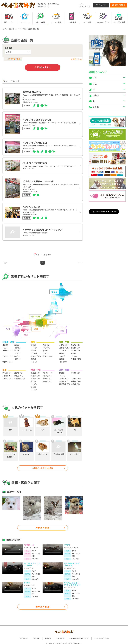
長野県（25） (65, 347)
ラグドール (29, 543)
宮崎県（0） (64, 380)
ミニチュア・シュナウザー (32, 563)
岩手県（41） (8, 350)
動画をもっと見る (43, 605)
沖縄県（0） (76, 383)
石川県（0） (64, 350)
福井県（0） (76, 350)
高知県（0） (47, 374)
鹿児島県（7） (65, 383)
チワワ (67, 543)
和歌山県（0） (20, 377)
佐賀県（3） (76, 372)
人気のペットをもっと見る (43, 466)
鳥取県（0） (47, 380)
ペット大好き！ (10, 29)
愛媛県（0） (36, 374)
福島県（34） (8, 361)
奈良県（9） (19, 374)
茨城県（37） (36, 355)
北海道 (54, 291)
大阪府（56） (8, 372)
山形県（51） (8, 355)
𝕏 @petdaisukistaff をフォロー (104, 212)
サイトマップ (24, 637)
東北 (57, 310)
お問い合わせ (85, 6)
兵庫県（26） (8, 377)
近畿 (36, 328)
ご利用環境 (60, 637)
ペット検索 (22, 29)
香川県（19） (48, 372)
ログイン (102, 5)
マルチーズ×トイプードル (72, 563)
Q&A (82, 4)
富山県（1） (76, 347)
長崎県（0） (64, 377)
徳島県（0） (36, 372)
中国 (18, 320)
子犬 (95, 78)
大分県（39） (76, 377)
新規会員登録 (120, 5)
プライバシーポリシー (101, 637)
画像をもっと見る (43, 526)
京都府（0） (7, 374)
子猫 (95, 84)
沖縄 (62, 330)
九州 (8, 328)
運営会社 (37, 637)
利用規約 (48, 637)
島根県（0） (47, 377)
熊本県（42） (76, 380)
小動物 (96, 95)
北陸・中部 (35, 316)
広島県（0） (36, 377)
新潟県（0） (76, 344)
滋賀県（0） (19, 372)
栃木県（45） (48, 355)
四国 (26, 334)
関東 (51, 321)
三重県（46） (76, 358)
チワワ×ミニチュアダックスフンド (72, 582)
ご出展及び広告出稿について (79, 637)
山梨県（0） (64, 344)
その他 (96, 107)
